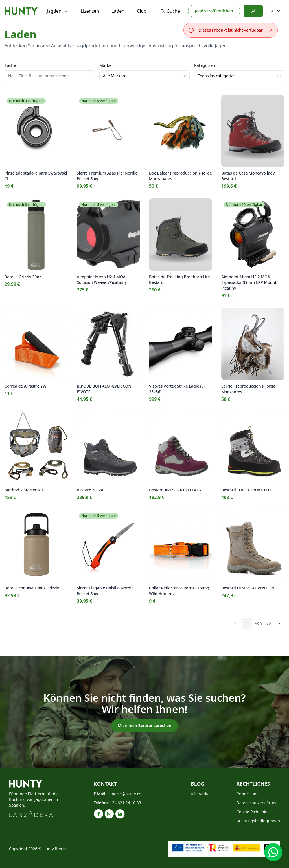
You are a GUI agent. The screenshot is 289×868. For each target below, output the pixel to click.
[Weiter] (279, 623)
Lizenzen (90, 11)
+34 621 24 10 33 (125, 803)
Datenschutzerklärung (257, 803)
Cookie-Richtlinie (252, 812)
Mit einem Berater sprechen (144, 725)
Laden (118, 11)
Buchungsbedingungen (258, 821)
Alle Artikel (201, 794)
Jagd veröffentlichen (214, 11)
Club (142, 11)
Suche (170, 11)
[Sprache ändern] (275, 11)
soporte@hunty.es (124, 794)
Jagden (58, 11)
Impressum (247, 794)
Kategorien (205, 65)
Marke (105, 65)
